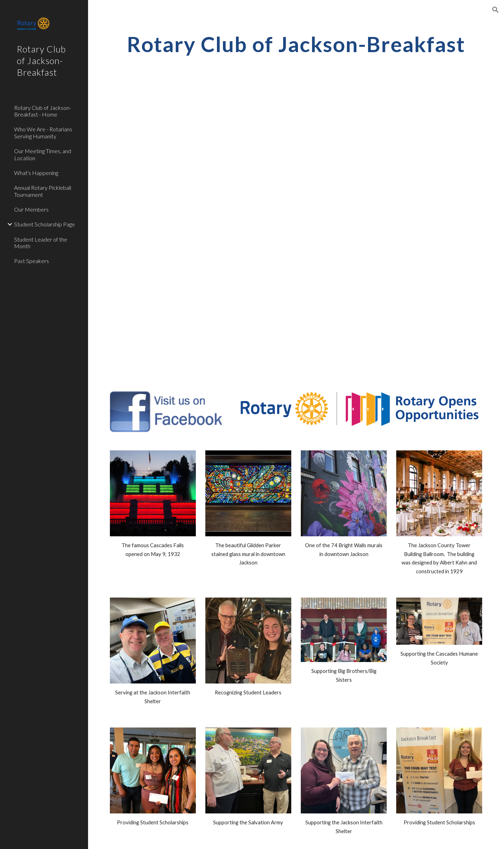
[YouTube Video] (296, 171)
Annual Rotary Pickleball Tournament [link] (43, 191)
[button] (496, 10)
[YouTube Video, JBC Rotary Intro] (296, 312)
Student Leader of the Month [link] (41, 243)
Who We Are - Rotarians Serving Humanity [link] (43, 132)
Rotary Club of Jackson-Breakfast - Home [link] (43, 111)
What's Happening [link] (36, 173)
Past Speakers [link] (32, 261)
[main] (296, 44)
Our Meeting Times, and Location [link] (43, 154)
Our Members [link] (31, 209)
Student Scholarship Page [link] (45, 224)
